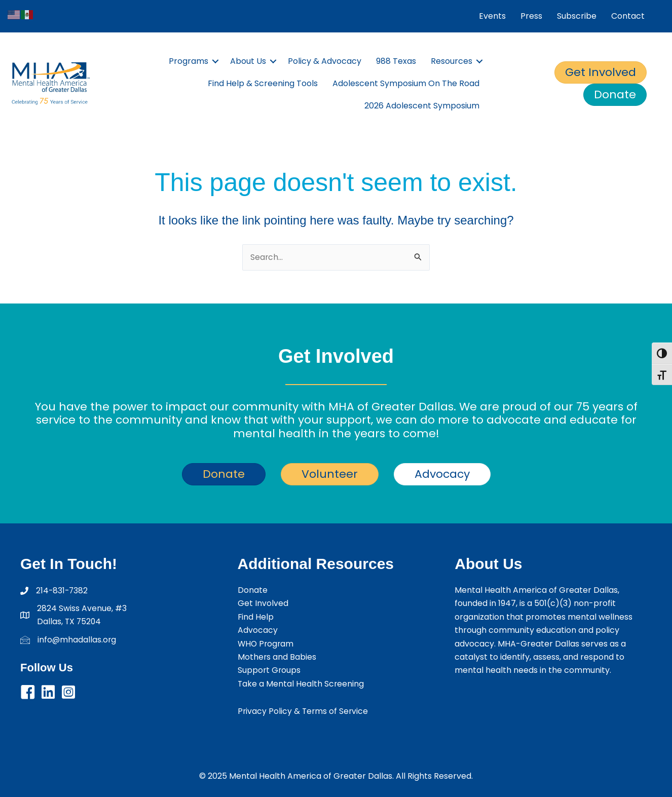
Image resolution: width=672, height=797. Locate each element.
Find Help (256, 617)
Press (531, 16)
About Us (248, 61)
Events (492, 16)
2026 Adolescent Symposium (422, 106)
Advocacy (258, 630)
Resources (452, 61)
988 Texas (396, 61)
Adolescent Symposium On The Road (406, 83)
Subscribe (577, 16)
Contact (628, 16)
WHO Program (267, 644)
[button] (28, 693)
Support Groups (270, 670)
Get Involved (263, 604)
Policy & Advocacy (325, 61)
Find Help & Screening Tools (263, 83)
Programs (189, 61)
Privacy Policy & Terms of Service (304, 711)
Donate (253, 590)
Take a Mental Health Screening (301, 684)
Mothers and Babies (277, 657)
